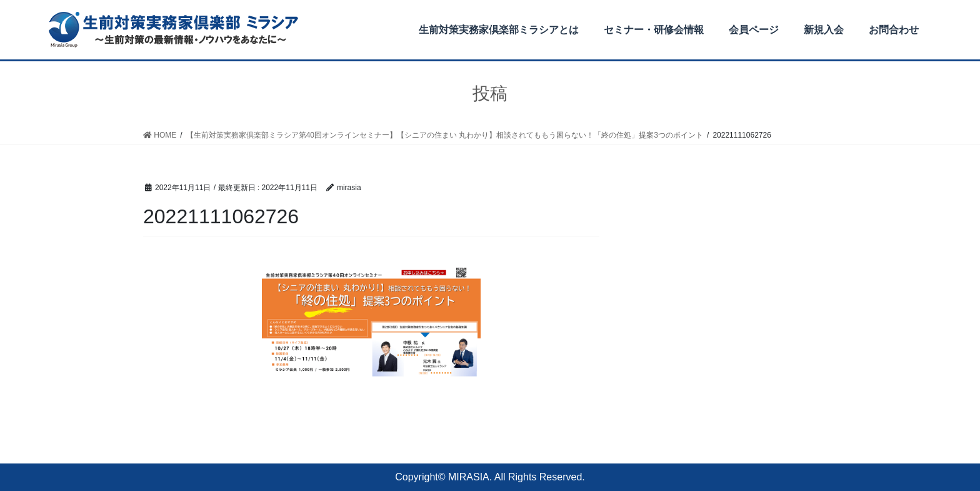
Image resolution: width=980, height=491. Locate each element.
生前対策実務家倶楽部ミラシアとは (499, 30)
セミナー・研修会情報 (654, 30)
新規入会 (824, 30)
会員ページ (754, 30)
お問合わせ (894, 30)
